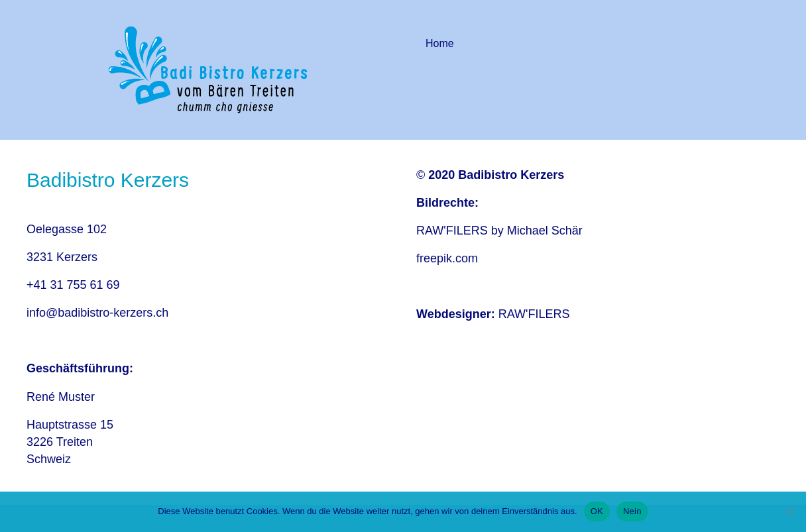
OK (597, 511)
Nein (632, 511)
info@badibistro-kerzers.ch (97, 313)
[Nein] (789, 511)
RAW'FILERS (534, 314)
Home (440, 43)
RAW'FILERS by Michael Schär (499, 231)
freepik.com (447, 258)
